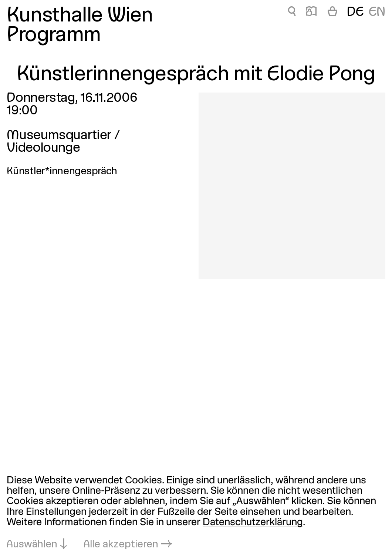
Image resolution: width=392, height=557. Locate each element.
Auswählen (32, 545)
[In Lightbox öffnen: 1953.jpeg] (292, 186)
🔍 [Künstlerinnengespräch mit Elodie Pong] (292, 13)
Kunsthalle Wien (80, 16)
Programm (54, 36)
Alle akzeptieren (121, 545)
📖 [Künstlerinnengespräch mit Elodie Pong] (311, 13)
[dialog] (196, 513)
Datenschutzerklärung (253, 523)
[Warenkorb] (332, 13)
